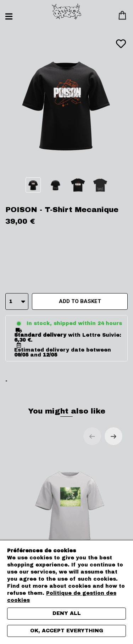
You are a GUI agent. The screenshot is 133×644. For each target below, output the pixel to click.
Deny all (67, 613)
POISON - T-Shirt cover (70, 513)
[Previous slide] (92, 436)
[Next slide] (113, 436)
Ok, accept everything (67, 631)
